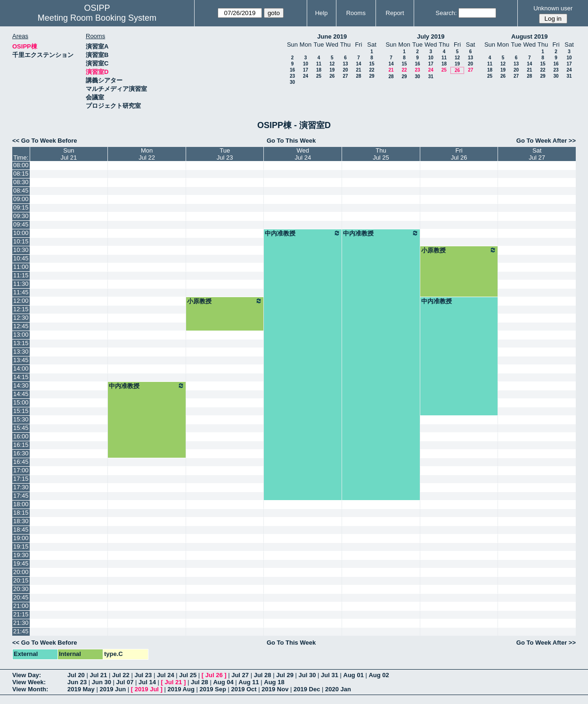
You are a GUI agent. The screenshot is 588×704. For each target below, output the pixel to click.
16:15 (21, 445)
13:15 (21, 343)
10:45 (21, 258)
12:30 (21, 318)
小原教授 (459, 250)
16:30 (21, 453)
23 (292, 76)
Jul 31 (330, 675)
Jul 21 (98, 675)
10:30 (21, 250)
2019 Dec (307, 689)
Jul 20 (76, 675)
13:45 (21, 360)
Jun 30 (102, 682)
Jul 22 (121, 675)
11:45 (21, 292)
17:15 (21, 479)
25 (319, 76)
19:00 (21, 538)
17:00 (21, 470)
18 (319, 70)
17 (306, 70)
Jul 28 (263, 675)
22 (372, 70)
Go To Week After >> (546, 141)
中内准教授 (303, 233)
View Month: (30, 689)
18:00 (21, 504)
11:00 (21, 267)
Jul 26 (214, 675)
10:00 (21, 233)
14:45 (21, 394)
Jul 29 (285, 675)
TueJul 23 (225, 154)
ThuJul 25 (381, 154)
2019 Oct (244, 689)
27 (345, 76)
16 (292, 70)
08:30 (21, 182)
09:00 (21, 199)
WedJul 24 (303, 154)
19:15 (21, 546)
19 (332, 70)
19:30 (21, 555)
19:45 (21, 563)
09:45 (21, 224)
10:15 (21, 241)
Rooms (356, 13)
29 (372, 76)
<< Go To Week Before (45, 141)
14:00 (21, 368)
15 (372, 64)
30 (292, 82)
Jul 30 (307, 675)
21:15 (21, 614)
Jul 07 (125, 682)
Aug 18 (274, 682)
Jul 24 (166, 675)
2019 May (81, 689)
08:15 (21, 174)
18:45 (21, 530)
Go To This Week (291, 141)
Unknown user (553, 8)
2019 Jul (147, 689)
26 (332, 76)
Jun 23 (77, 682)
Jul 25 (188, 675)
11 (319, 64)
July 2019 (431, 36)
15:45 (21, 428)
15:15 (21, 411)
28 (358, 76)
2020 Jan (338, 689)
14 (358, 64)
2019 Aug (181, 689)
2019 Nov (275, 689)
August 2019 (529, 36)
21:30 (21, 623)
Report (395, 13)
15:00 (21, 402)
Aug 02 (379, 675)
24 (306, 76)
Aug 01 (354, 675)
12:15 (21, 309)
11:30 (21, 284)
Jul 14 (147, 682)
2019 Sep (212, 689)
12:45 (21, 326)
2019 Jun (113, 689)
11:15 (21, 275)
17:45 (21, 496)
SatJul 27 (537, 154)
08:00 (21, 165)
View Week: (29, 682)
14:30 (21, 385)
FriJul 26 (459, 154)
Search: (446, 13)
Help (322, 13)
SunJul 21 (69, 154)
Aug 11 (249, 682)
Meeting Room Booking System (97, 18)
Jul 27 (240, 675)
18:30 (21, 521)
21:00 (21, 606)
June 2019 (332, 36)
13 (345, 64)
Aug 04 (223, 682)
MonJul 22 (147, 154)
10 (306, 64)
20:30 (21, 589)
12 (332, 64)
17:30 (21, 487)
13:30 (21, 352)
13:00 (21, 335)
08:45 (21, 190)
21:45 (21, 631)
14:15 (21, 377)
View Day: (27, 675)
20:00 (21, 572)
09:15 (21, 207)
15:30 (21, 419)
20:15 (21, 580)
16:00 (21, 436)
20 (345, 70)
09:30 (21, 216)
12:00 (21, 301)
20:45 (21, 597)
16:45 (21, 462)
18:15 (21, 513)
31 (431, 77)
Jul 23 (143, 675)
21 (358, 70)
